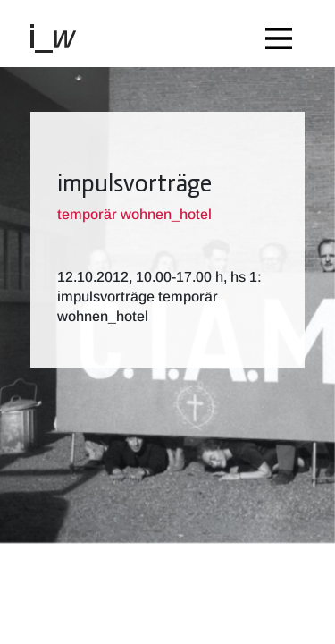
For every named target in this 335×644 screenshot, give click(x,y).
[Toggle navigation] (283, 34)
